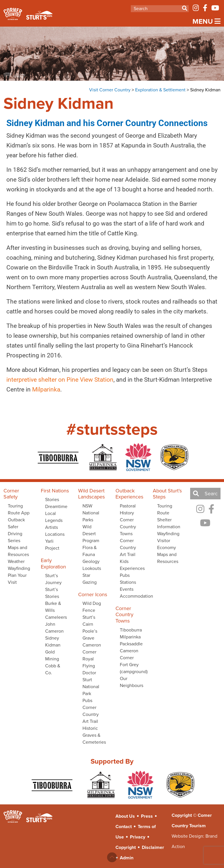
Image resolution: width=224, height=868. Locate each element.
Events (127, 589)
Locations (55, 534)
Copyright (126, 847)
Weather (16, 561)
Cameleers (56, 617)
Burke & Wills (53, 607)
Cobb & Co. (53, 669)
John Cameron (54, 628)
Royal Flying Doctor (89, 666)
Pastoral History (128, 509)
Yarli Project (52, 545)
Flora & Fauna (90, 551)
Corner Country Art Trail (91, 714)
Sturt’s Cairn (89, 621)
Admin (127, 858)
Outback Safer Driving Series (16, 530)
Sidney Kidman (53, 641)
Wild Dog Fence (92, 607)
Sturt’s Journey (53, 579)
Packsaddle (131, 644)
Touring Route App (19, 509)
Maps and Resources (18, 551)
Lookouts (92, 568)
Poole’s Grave (90, 635)
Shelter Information (169, 523)
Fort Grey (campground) (133, 668)
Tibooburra (131, 630)
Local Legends (54, 517)
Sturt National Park (91, 687)
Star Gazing (90, 579)
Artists (52, 527)
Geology (91, 561)
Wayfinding (19, 568)
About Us (125, 816)
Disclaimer (153, 847)
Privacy (138, 837)
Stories (52, 499)
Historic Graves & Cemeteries (94, 735)
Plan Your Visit (17, 579)
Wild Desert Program (91, 534)
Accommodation (133, 596)
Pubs (87, 700)
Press (147, 816)
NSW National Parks (91, 513)
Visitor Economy (167, 544)
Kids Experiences (132, 565)
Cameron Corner (92, 648)
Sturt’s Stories (52, 593)
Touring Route (165, 509)
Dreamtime (56, 506)
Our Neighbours (132, 682)
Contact (124, 827)
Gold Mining (52, 655)
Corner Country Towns (128, 527)
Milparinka (42, 389)
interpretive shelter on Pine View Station (56, 380)
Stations (128, 582)
